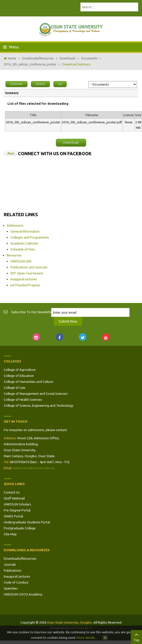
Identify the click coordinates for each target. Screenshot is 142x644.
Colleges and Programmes (30, 237)
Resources (14, 255)
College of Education (19, 376)
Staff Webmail (14, 498)
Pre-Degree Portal (17, 510)
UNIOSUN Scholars (17, 504)
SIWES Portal (13, 516)
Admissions (15, 225)
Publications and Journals (29, 267)
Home (12, 58)
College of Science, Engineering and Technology (38, 405)
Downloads (68, 58)
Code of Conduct (16, 582)
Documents (89, 58)
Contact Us (12, 492)
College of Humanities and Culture (28, 382)
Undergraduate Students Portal (27, 522)
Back (11, 153)
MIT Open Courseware (27, 273)
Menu (11, 47)
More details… (87, 638)
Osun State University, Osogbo (69, 622)
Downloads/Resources (38, 58)
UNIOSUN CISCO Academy (23, 594)
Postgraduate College (20, 528)
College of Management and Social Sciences (36, 394)
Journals (10, 564)
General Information (25, 231)
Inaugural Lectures (24, 279)
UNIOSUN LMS (21, 261)
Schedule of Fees (23, 249)
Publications (13, 570)
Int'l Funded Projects (25, 285)
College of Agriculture (20, 370)
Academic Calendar (24, 243)
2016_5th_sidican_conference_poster (30, 64)
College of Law (14, 388)
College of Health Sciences (23, 399)
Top (136, 637)
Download (71, 143)
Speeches (11, 588)
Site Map (10, 534)
